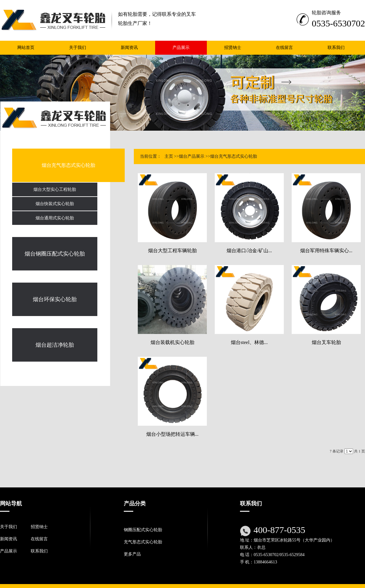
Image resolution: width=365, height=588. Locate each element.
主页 (169, 156)
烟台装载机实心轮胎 (172, 342)
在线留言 (39, 539)
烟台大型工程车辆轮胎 (172, 251)
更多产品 (132, 554)
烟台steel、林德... (249, 342)
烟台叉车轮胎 (326, 342)
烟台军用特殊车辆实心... (326, 251)
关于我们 (9, 527)
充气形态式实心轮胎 (143, 542)
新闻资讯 (9, 539)
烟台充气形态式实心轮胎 (234, 156)
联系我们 (39, 551)
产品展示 (9, 551)
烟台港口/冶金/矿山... (249, 251)
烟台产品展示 (192, 156)
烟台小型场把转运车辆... (172, 434)
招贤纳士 (39, 527)
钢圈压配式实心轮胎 (143, 530)
